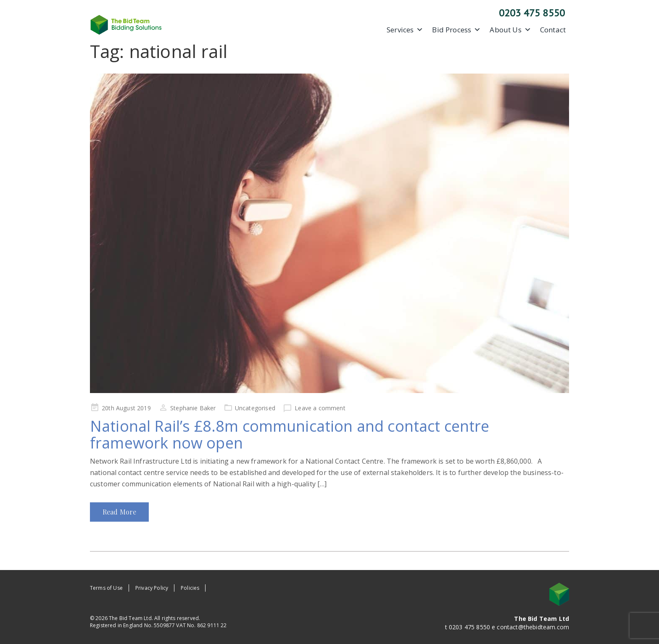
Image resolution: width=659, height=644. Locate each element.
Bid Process (456, 30)
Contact (553, 30)
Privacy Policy (152, 588)
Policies (190, 588)
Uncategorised (255, 408)
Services (405, 30)
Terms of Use (106, 588)
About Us (510, 30)
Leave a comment (320, 408)
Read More (119, 512)
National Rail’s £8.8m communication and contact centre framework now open (290, 434)
